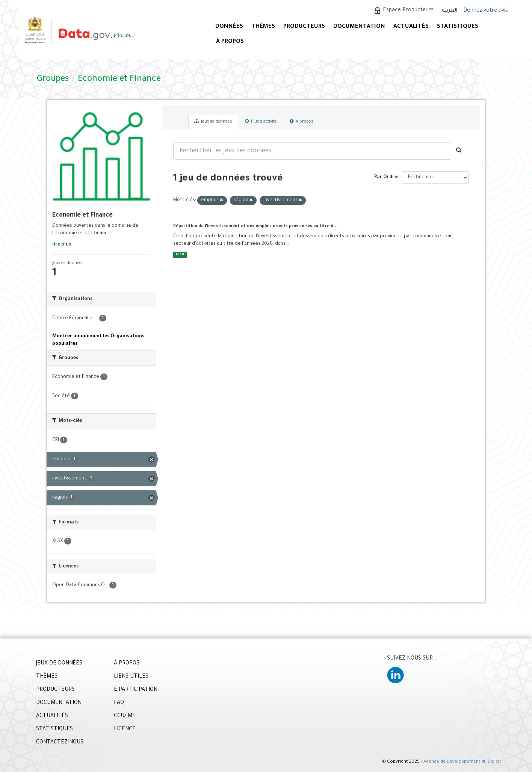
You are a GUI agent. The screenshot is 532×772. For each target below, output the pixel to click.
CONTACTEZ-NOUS (60, 743)
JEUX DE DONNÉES (59, 664)
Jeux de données (213, 121)
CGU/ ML (125, 716)
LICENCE (125, 730)
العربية (450, 11)
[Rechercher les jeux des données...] (312, 151)
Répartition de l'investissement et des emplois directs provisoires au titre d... (255, 226)
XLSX (180, 255)
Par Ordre (386, 177)
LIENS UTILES (131, 677)
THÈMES (47, 677)
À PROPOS (230, 42)
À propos (302, 121)
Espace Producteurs (408, 11)
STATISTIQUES (458, 27)
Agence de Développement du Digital (462, 762)
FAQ (119, 703)
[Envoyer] (459, 151)
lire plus (62, 245)
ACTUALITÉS (411, 27)
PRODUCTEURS (304, 27)
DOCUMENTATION (359, 27)
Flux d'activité (261, 121)
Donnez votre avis (486, 11)
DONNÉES (229, 27)
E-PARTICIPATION (136, 690)
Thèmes (263, 27)
